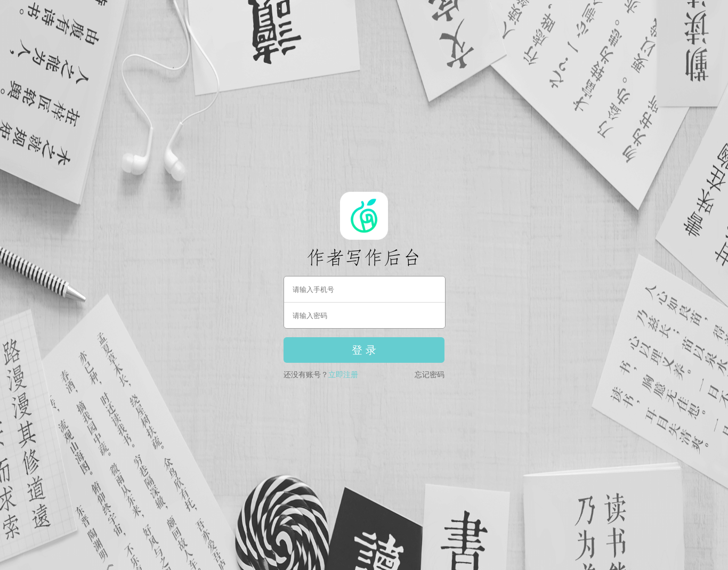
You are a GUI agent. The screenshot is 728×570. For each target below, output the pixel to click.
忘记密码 (430, 375)
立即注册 (343, 375)
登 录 (364, 350)
